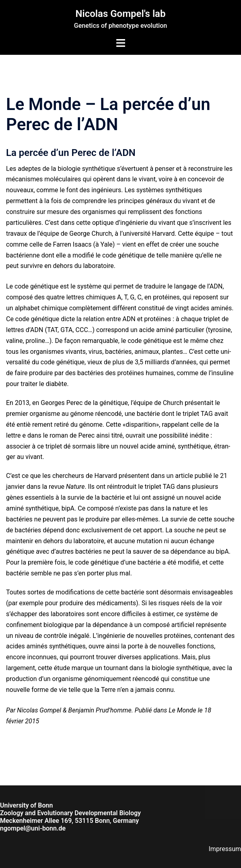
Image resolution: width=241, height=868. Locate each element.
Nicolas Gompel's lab (120, 14)
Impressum (225, 849)
